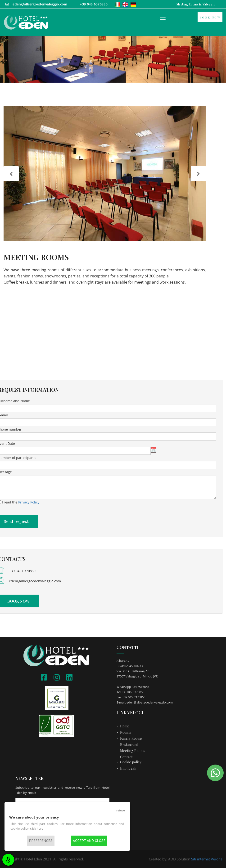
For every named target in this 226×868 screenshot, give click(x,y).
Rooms (126, 732)
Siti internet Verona (207, 859)
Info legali (128, 768)
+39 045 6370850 (22, 571)
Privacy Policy (29, 502)
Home (125, 726)
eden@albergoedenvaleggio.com (35, 581)
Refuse (121, 810)
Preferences (41, 841)
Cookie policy (131, 762)
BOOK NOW (210, 17)
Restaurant (129, 744)
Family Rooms (131, 738)
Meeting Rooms (133, 751)
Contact (126, 757)
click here (37, 828)
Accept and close (89, 841)
